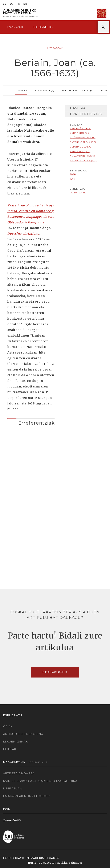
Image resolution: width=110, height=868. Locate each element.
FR (18, 4)
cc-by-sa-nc (78, 193)
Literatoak (55, 48)
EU (11, 4)
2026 (73, 174)
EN (25, 4)
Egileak (10, 749)
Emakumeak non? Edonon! (27, 796)
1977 (73, 179)
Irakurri (21, 90)
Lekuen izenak (16, 741)
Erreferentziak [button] (36, 423)
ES (5, 4)
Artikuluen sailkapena (23, 734)
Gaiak (8, 726)
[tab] (31, 422)
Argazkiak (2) (44, 90)
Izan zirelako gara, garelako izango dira (40, 781)
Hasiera (78, 108)
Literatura (13, 788)
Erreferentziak (86, 114)
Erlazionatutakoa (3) (78, 90)
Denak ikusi (39, 762)
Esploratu (16, 27)
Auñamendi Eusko (21, 13)
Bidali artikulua (55, 672)
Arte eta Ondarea (19, 773)
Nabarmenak (43, 27)
